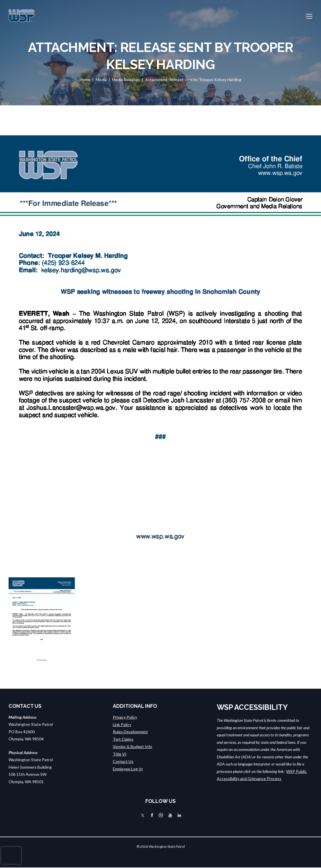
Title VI (120, 753)
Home (85, 80)
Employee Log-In (128, 768)
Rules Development (130, 732)
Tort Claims (123, 739)
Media (101, 80)
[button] (309, 16)
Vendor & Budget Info (133, 746)
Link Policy (122, 724)
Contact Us (123, 761)
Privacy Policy (125, 717)
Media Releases (126, 80)
